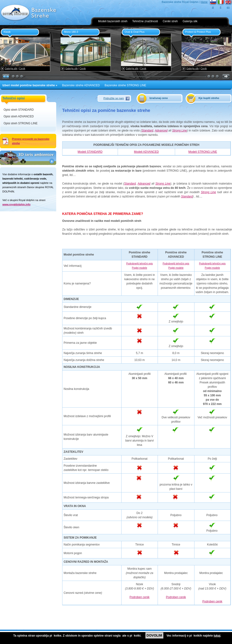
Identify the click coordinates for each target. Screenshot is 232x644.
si (213, 7)
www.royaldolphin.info (17, 204)
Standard (147, 131)
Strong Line (180, 131)
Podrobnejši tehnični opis (140, 264)
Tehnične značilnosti (145, 21)
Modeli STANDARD (90, 152)
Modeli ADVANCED (146, 152)
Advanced (161, 131)
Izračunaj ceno (159, 98)
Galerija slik (190, 21)
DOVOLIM (154, 635)
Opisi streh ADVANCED (19, 116)
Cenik (22, 68)
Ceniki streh (170, 21)
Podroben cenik (140, 597)
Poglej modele (140, 268)
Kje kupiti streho (209, 98)
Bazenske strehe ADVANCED (81, 85)
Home (204, 2)
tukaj (217, 636)
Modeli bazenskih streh (113, 21)
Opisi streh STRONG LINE (21, 123)
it (221, 7)
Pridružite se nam (114, 98)
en (228, 7)
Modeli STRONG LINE (203, 152)
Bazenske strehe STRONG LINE (125, 85)
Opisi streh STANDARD (19, 110)
